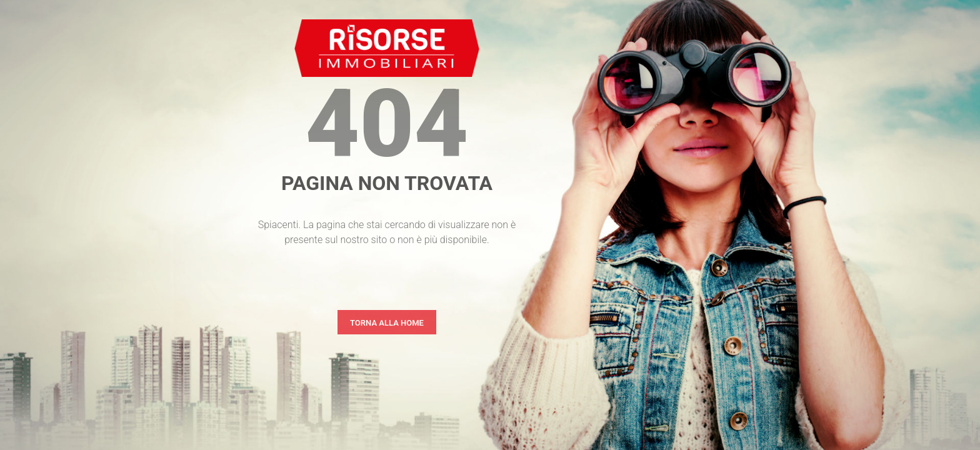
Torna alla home (387, 323)
